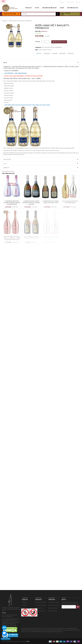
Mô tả (5, 63)
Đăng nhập (62, 2)
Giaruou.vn (44, 31)
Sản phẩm (24, 605)
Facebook (47, 53)
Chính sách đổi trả (39, 608)
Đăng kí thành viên (53, 611)
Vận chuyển (7, 160)
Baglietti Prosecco (25, 148)
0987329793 (6, 639)
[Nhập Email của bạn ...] (71, 607)
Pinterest (71, 53)
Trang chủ (24, 602)
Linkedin (63, 53)
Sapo (28, 641)
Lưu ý (5, 164)
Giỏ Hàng (78, 2)
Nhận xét (6, 168)
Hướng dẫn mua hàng (54, 602)
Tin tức (24, 608)
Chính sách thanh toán (40, 602)
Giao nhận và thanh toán (54, 605)
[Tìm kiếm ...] (38, 14)
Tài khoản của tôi (70, 2)
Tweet (39, 53)
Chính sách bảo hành (40, 611)
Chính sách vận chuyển (41, 605)
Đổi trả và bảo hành (53, 608)
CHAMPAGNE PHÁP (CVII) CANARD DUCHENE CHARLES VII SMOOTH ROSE (12, 203)
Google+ (55, 53)
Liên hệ (24, 611)
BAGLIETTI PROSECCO (10, 153)
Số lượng (38, 42)
